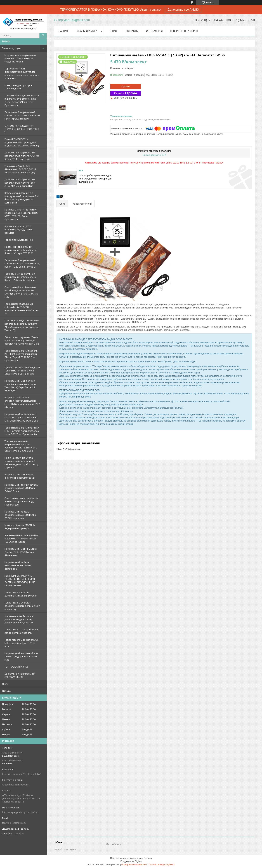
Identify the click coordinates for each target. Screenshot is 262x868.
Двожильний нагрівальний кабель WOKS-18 (20, 675)
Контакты (132, 31)
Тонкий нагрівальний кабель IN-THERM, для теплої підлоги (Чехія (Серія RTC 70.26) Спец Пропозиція (21, 355)
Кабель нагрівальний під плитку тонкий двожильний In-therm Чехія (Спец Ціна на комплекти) (22, 198)
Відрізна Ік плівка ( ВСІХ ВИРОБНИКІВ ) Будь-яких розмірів (18, 230)
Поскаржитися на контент (134, 865)
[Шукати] (43, 36)
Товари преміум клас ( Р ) (19, 240)
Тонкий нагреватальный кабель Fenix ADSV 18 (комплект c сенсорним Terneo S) (22, 309)
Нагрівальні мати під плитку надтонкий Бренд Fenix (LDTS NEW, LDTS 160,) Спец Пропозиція (21, 214)
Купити (126, 86)
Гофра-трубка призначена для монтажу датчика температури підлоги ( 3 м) (95, 179)
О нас (5, 684)
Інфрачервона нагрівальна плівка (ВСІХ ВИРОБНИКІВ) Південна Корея (20, 58)
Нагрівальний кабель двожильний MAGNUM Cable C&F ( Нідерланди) (21, 515)
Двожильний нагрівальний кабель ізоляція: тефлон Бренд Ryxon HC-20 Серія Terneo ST (22, 263)
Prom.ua (148, 858)
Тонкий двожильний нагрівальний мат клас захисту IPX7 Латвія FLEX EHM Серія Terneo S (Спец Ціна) (21, 446)
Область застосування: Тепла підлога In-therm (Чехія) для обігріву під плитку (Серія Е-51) (22, 340)
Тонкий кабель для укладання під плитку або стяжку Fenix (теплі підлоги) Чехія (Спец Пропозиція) (22, 100)
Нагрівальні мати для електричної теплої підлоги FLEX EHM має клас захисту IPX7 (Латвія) (22, 402)
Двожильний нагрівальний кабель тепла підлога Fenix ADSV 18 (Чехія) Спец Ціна (20, 183)
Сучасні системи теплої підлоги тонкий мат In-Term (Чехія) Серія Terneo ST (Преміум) (22, 371)
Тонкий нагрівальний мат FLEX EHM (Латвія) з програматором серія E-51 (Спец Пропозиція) (22, 431)
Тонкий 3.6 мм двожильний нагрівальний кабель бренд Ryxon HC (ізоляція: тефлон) (21, 277)
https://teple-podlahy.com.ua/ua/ (20, 812)
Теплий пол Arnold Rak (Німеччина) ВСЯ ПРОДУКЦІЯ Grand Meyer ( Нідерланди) (20, 169)
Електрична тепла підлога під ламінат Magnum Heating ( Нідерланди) (21, 501)
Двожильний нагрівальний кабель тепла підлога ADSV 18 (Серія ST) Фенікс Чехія (22, 156)
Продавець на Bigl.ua (131, 861)
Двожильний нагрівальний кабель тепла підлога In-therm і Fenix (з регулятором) (22, 115)
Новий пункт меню (66, 849)
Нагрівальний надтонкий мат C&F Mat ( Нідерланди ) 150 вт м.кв (21, 656)
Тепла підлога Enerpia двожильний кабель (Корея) (20, 594)
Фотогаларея (114, 844)
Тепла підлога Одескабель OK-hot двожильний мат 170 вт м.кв (22, 643)
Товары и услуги (11, 48)
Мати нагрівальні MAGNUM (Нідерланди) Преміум (20, 527)
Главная (63, 31)
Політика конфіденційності (162, 865)
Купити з (126, 93)
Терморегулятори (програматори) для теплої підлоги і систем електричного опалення (22, 73)
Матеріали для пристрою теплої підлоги (19, 87)
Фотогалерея (154, 31)
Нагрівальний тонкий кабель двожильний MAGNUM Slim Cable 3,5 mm (21, 488)
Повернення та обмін (184, 31)
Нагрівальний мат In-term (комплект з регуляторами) (20, 476)
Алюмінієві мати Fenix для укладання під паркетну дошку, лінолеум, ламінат (19, 619)
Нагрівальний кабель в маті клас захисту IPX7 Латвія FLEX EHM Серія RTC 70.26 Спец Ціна (22, 417)
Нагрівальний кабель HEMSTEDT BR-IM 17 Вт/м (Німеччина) (18, 565)
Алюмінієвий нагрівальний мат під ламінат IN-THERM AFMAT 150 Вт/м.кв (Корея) (22, 539)
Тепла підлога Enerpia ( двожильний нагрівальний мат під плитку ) (22, 606)
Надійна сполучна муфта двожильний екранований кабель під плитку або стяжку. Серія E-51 (22, 463)
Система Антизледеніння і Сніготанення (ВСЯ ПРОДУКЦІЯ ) (22, 129)
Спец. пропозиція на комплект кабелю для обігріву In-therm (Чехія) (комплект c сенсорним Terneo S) (22, 325)
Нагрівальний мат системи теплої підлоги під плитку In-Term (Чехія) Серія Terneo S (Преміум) (20, 386)
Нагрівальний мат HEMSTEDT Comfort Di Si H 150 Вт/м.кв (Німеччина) (21, 552)
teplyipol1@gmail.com (14, 823)
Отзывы (7, 691)
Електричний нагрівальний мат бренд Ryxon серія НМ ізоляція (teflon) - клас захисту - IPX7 (22, 292)
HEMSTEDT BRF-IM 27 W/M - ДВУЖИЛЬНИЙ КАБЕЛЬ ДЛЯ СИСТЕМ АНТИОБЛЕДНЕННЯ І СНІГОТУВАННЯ (20, 581)
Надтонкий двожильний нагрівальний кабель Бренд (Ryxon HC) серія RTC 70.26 (21, 250)
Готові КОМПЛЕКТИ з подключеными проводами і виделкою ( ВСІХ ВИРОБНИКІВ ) (22, 142)
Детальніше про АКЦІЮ (183, 10)
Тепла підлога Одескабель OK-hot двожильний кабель (22, 631)
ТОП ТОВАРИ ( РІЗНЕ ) (16, 667)
